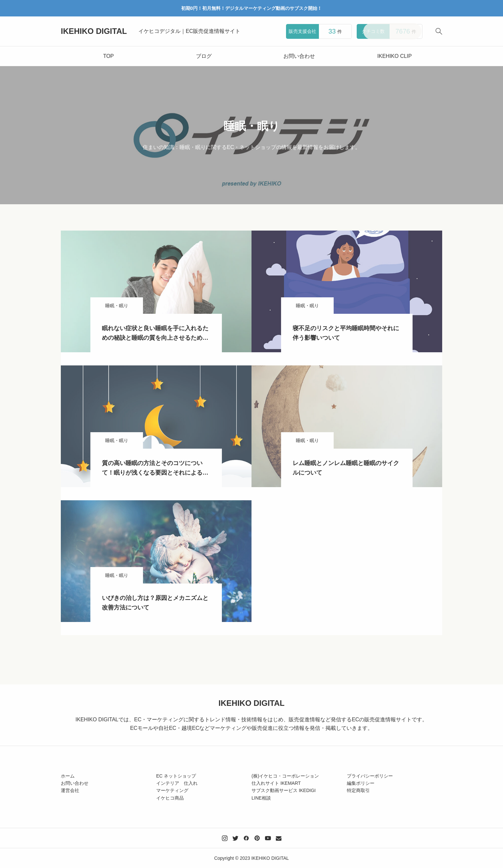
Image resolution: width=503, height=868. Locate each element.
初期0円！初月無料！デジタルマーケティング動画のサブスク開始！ (251, 8)
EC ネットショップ (176, 776)
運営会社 (70, 790)
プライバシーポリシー (370, 776)
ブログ (204, 56)
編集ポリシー (361, 783)
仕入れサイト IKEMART (276, 783)
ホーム (68, 776)
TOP (109, 56)
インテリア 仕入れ (177, 783)
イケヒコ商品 (170, 798)
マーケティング (172, 790)
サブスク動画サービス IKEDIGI (284, 790)
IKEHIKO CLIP (395, 56)
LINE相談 (261, 798)
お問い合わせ (299, 56)
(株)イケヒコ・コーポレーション (285, 776)
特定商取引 (358, 790)
